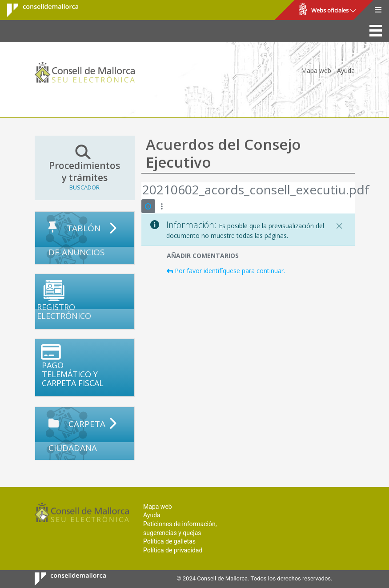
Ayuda (346, 70)
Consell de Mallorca (37, 10)
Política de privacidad (173, 550)
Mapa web (316, 70)
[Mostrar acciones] (162, 206)
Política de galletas (169, 541)
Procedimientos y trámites (85, 168)
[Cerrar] (339, 226)
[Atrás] (142, 191)
